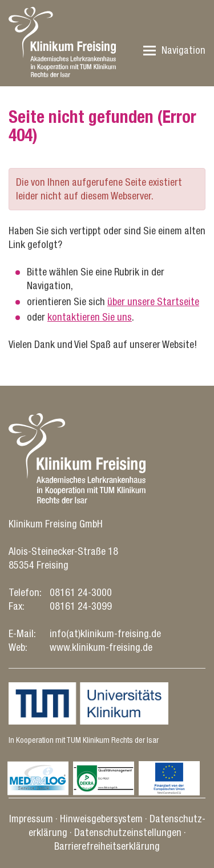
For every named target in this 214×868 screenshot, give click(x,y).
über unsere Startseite (153, 301)
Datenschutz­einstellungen (128, 832)
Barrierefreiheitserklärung (107, 846)
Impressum (31, 819)
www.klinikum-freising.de (101, 647)
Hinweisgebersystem (101, 819)
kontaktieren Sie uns (90, 317)
